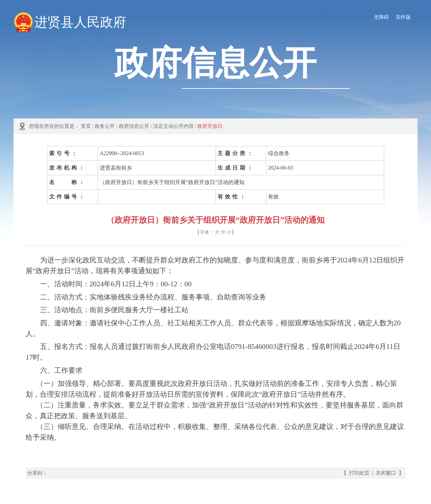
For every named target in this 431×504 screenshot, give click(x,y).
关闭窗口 (386, 473)
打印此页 (359, 473)
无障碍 (381, 17)
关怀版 (403, 17)
